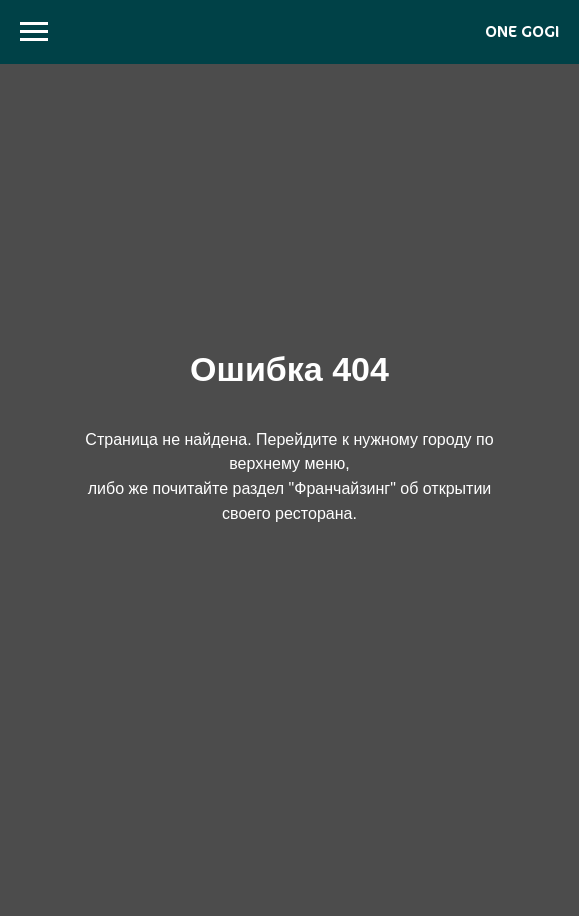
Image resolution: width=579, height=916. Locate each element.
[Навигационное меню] (34, 32)
